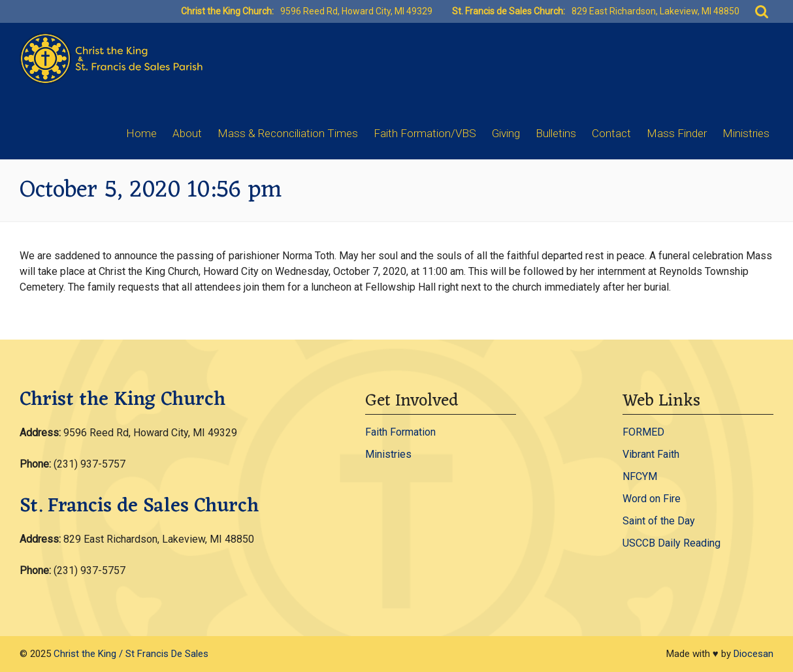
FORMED (643, 432)
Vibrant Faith (651, 454)
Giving (506, 133)
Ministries (746, 133)
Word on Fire (652, 499)
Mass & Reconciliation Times (288, 133)
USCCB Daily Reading (672, 543)
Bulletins (556, 133)
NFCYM (640, 476)
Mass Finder (677, 133)
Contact (611, 133)
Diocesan (753, 654)
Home (141, 133)
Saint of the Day (659, 521)
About (187, 133)
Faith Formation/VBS (425, 133)
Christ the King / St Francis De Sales (131, 654)
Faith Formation (400, 432)
